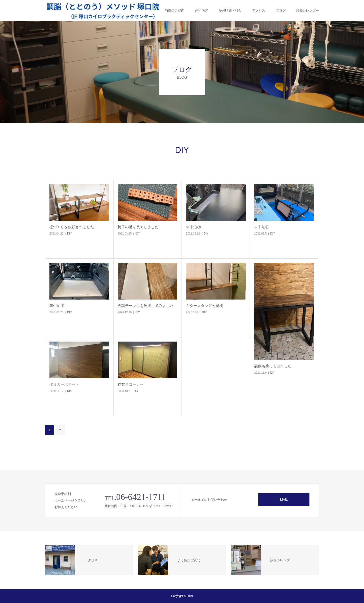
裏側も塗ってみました (273, 366)
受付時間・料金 (230, 10)
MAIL (284, 499)
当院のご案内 (175, 10)
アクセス (259, 10)
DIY (69, 234)
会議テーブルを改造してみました (146, 306)
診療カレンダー (308, 10)
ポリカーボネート (64, 384)
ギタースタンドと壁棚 (205, 306)
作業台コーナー (131, 384)
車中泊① (57, 306)
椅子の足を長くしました (138, 227)
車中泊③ (193, 227)
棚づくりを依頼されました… (74, 227)
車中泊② (262, 227)
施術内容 (201, 10)
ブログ (281, 10)
